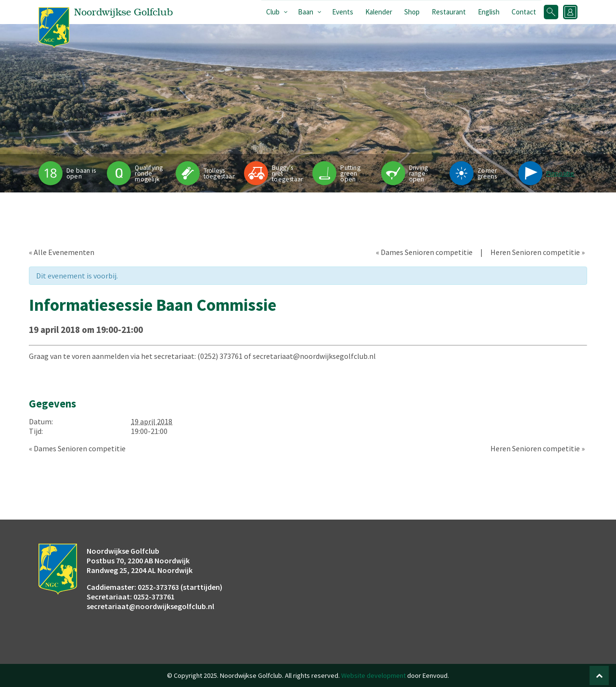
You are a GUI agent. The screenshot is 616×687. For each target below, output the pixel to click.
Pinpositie (560, 173)
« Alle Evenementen (62, 252)
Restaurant (449, 12)
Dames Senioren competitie (424, 252)
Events (343, 12)
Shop (412, 12)
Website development (373, 675)
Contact (524, 12)
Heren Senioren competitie (538, 252)
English (489, 12)
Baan (306, 12)
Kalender (379, 12)
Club (273, 12)
